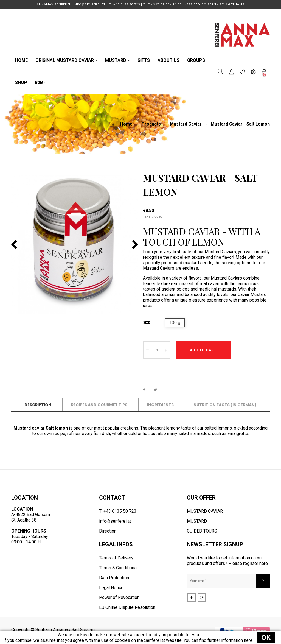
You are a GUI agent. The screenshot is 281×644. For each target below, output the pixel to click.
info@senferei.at (115, 521)
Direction (108, 531)
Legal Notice (111, 588)
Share (147, 390)
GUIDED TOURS (202, 531)
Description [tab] (38, 405)
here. (249, 640)
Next (135, 245)
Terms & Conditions (118, 568)
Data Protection (114, 578)
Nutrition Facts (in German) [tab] (225, 405)
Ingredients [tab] (160, 405)
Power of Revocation (119, 597)
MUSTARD (197, 521)
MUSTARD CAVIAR (205, 511)
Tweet (158, 390)
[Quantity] (157, 350)
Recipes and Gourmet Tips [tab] (99, 405)
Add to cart (203, 350)
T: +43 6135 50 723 (118, 511)
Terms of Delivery (116, 558)
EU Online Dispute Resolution (127, 607)
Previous (14, 245)
